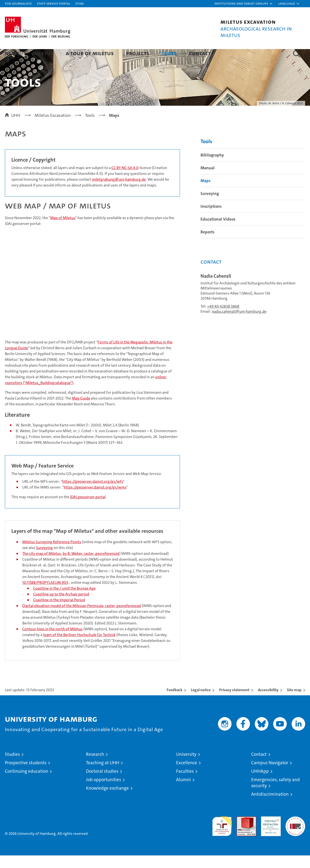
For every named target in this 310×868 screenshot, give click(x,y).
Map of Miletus (63, 230)
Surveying (44, 560)
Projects (138, 53)
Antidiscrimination (270, 807)
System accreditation (295, 834)
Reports (207, 244)
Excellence (187, 775)
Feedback (174, 702)
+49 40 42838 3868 (223, 319)
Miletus (43, 53)
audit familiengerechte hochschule (222, 837)
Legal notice (201, 702)
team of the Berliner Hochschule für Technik (79, 647)
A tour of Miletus (90, 53)
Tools (169, 53)
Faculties (185, 784)
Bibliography (212, 167)
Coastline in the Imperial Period (59, 612)
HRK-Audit (270, 832)
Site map (294, 702)
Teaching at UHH (103, 775)
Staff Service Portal (54, 3)
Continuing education (27, 784)
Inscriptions (211, 219)
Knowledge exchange (107, 801)
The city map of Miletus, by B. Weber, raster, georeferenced (71, 566)
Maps (205, 193)
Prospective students (26, 775)
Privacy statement (234, 702)
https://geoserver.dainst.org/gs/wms (95, 500)
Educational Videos (218, 231)
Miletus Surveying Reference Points (52, 554)
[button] (244, 4)
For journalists (18, 3)
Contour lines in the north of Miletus (52, 642)
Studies (12, 767)
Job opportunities (104, 792)
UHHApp (260, 784)
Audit (241, 832)
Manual (208, 180)
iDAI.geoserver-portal (88, 509)
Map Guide (81, 411)
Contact (200, 53)
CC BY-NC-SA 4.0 (125, 180)
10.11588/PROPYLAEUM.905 (45, 595)
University (186, 767)
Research (95, 767)
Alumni (183, 792)
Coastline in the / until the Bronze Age (64, 601)
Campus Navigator (270, 775)
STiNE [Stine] (80, 3)
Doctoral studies (102, 784)
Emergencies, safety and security (275, 795)
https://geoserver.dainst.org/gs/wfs (93, 494)
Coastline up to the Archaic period (61, 607)
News (12, 53)
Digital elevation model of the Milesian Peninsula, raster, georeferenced (82, 618)
